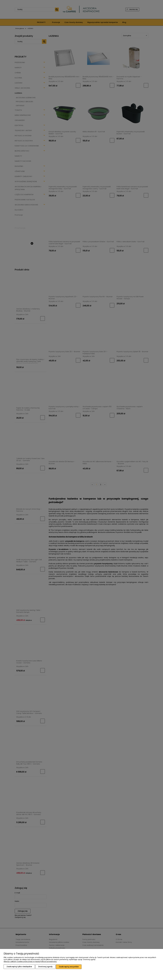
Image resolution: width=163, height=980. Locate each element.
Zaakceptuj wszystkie (69, 967)
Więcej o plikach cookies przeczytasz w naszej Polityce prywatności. (30, 962)
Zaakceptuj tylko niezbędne (19, 967)
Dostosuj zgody (45, 967)
